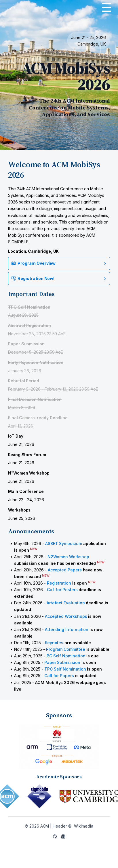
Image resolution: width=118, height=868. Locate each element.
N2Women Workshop (68, 557)
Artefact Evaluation (66, 603)
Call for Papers (59, 676)
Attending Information (67, 629)
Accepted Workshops (66, 616)
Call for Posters (62, 590)
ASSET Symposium (64, 543)
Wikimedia (84, 826)
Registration (59, 583)
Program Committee (66, 649)
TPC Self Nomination (65, 669)
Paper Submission (62, 662)
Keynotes (54, 643)
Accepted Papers (65, 570)
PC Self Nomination (66, 656)
